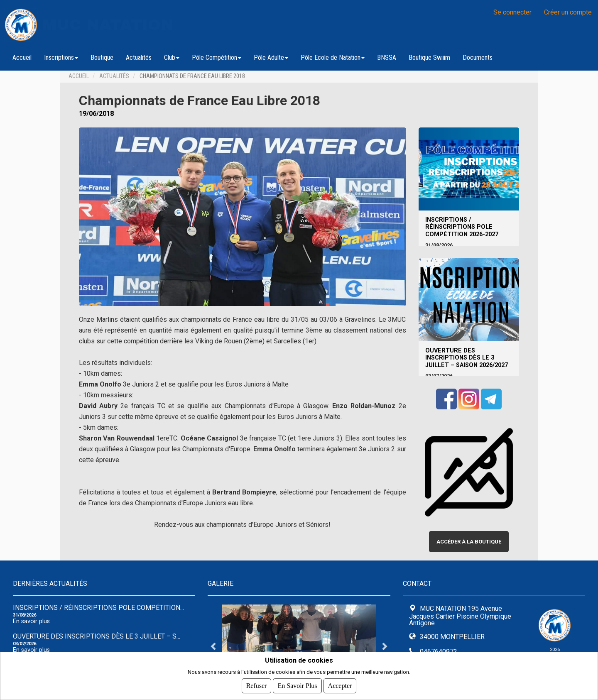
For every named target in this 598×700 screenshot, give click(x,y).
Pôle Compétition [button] (217, 58)
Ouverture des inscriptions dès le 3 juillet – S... (97, 636)
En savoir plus (31, 621)
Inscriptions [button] (61, 58)
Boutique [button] (102, 58)
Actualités (139, 58)
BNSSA (387, 58)
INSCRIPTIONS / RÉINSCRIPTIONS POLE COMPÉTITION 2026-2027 (462, 227)
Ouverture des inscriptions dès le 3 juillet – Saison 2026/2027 (467, 358)
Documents (478, 58)
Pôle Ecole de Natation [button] (333, 58)
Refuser (257, 686)
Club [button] (172, 58)
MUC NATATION (108, 25)
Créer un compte (568, 12)
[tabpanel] (299, 646)
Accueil (22, 58)
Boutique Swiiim (429, 58)
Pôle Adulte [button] (271, 58)
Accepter (340, 686)
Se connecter (512, 12)
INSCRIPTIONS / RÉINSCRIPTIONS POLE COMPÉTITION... (98, 608)
